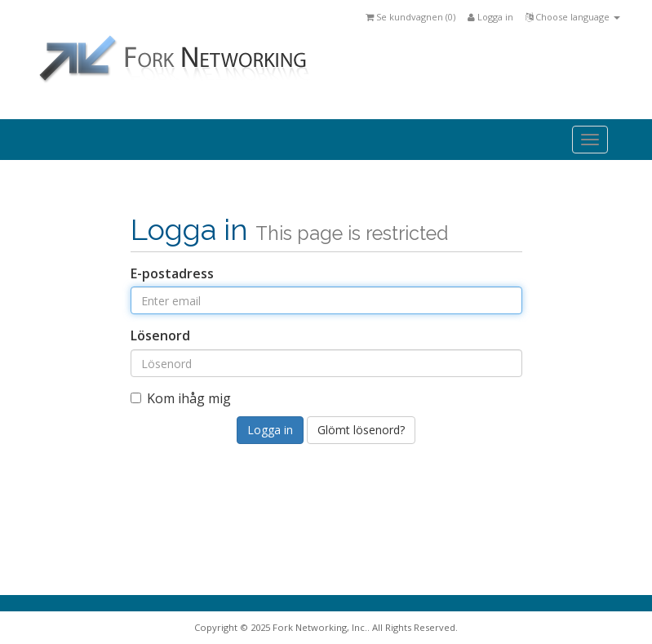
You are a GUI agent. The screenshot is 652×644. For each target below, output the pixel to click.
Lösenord (160, 335)
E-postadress (172, 273)
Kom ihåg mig (181, 398)
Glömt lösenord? (361, 430)
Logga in (490, 17)
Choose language (573, 17)
